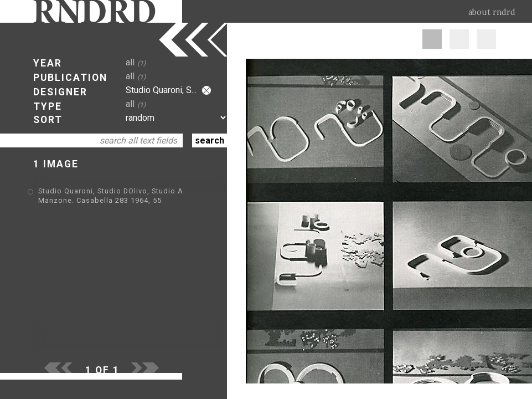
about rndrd (492, 12)
